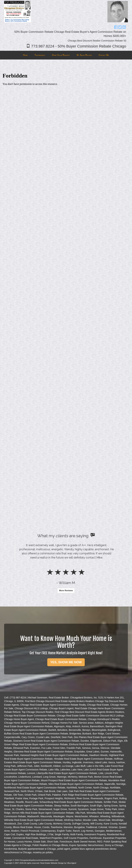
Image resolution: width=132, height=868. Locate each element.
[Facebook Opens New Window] (116, 27)
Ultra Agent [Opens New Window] (71, 863)
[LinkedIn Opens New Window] (124, 27)
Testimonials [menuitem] (40, 55)
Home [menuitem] (25, 55)
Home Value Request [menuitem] (61, 55)
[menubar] (66, 55)
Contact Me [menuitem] (104, 55)
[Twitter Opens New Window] (120, 27)
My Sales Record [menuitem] (84, 55)
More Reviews (66, 591)
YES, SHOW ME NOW (66, 662)
